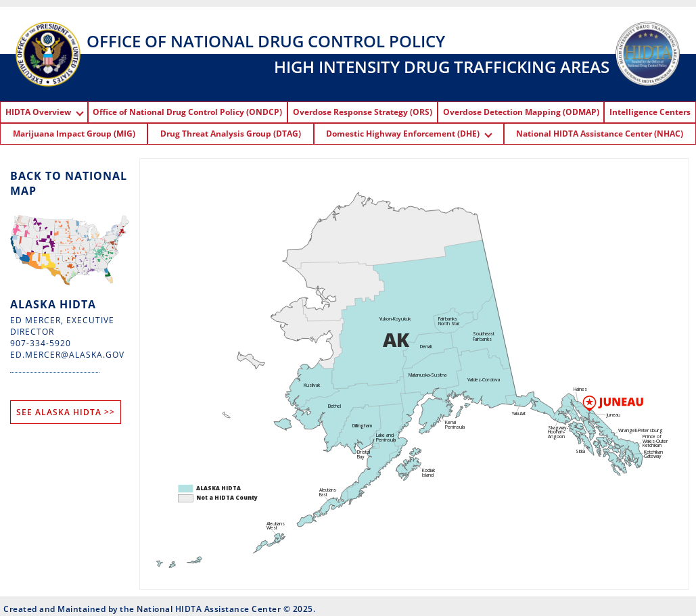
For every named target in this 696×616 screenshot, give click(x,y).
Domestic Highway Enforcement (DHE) (409, 134)
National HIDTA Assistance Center (209, 609)
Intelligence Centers (650, 112)
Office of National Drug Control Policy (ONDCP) (187, 112)
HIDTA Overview (44, 112)
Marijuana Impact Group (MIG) (74, 134)
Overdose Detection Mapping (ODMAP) (521, 112)
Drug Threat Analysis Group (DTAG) (231, 134)
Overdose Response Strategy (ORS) (363, 112)
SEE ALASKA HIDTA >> (66, 412)
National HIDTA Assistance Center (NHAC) (600, 134)
